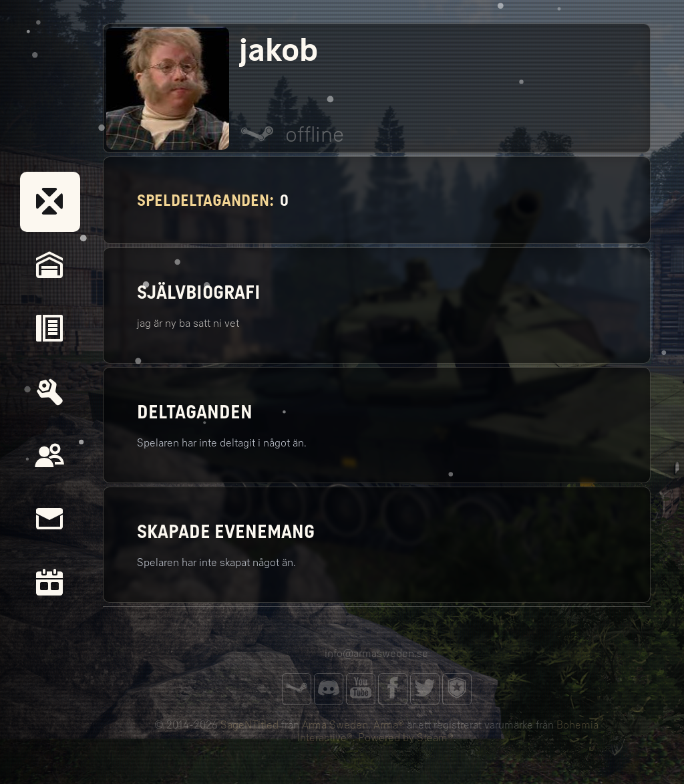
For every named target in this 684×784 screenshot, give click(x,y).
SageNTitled (249, 725)
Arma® (389, 725)
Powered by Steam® (406, 738)
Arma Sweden (335, 725)
